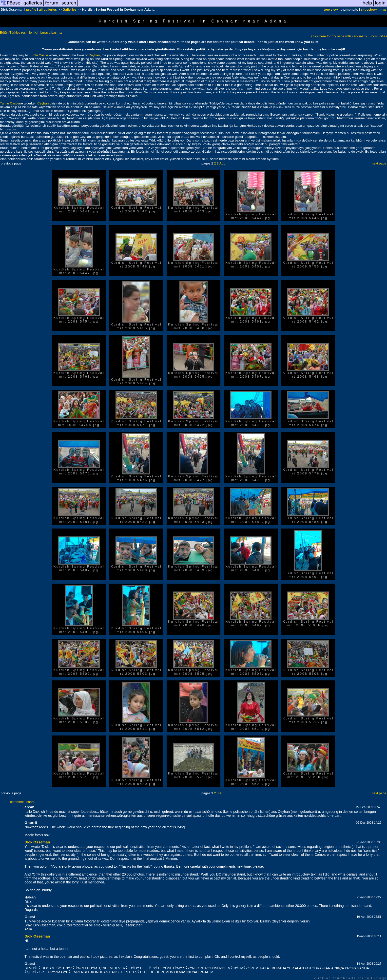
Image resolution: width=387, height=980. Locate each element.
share (30, 802)
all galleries (48, 10)
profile (31, 10)
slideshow (369, 10)
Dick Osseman (37, 842)
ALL (222, 163)
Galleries (69, 10)
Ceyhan (94, 55)
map (383, 10)
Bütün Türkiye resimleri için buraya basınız (31, 32)
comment (17, 802)
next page (379, 163)
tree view (331, 10)
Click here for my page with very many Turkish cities (349, 36)
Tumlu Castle (39, 55)
